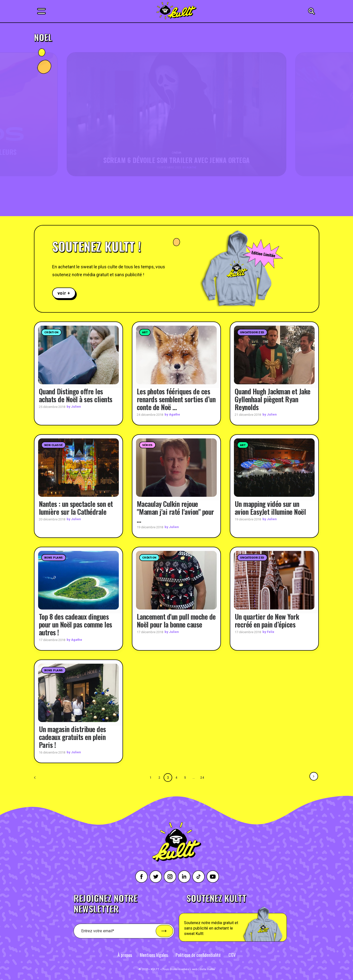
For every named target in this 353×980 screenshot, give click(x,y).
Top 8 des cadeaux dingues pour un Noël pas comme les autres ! (76, 624)
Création (51, 332)
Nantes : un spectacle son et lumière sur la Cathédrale (76, 508)
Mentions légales (154, 955)
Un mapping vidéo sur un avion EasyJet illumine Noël (270, 508)
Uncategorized (252, 332)
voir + (64, 293)
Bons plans (54, 558)
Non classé (54, 445)
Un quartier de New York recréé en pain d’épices (267, 620)
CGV (232, 955)
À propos (125, 955)
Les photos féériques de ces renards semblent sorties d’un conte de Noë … (176, 399)
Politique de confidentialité (198, 955)
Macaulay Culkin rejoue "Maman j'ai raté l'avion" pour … (175, 512)
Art (145, 332)
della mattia (207, 969)
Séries (147, 445)
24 (202, 777)
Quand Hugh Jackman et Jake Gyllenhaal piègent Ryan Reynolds (273, 399)
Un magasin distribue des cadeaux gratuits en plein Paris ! (72, 737)
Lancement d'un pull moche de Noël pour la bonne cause (176, 620)
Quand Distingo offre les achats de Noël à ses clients (76, 395)
